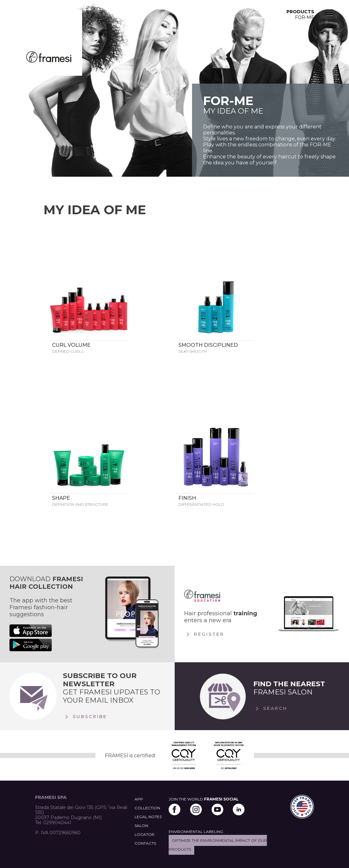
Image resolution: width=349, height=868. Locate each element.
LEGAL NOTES (148, 817)
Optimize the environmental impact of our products (218, 845)
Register (204, 635)
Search (270, 709)
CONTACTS (145, 843)
